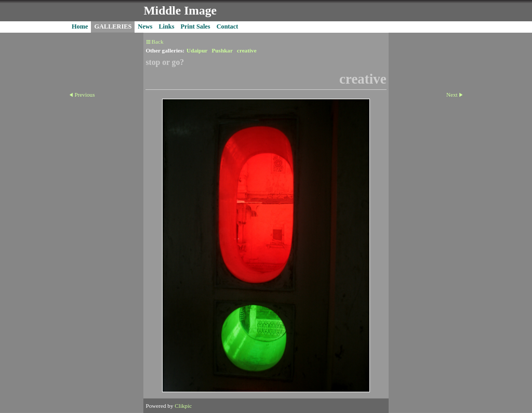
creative (247, 50)
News (145, 26)
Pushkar (222, 50)
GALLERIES (113, 26)
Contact (228, 26)
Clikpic (183, 406)
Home (80, 26)
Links (166, 26)
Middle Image (180, 10)
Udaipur (197, 50)
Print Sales (196, 26)
